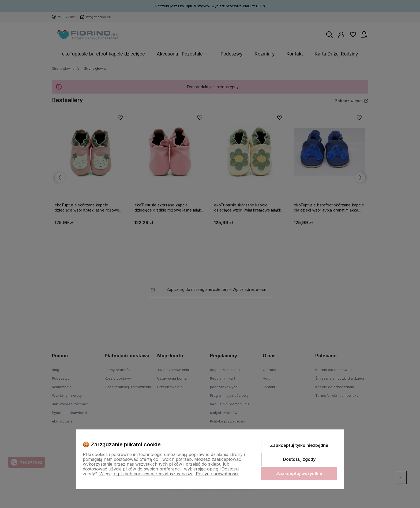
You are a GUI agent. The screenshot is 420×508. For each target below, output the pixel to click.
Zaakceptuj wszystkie (299, 473)
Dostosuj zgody (299, 459)
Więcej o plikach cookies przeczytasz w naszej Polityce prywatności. (169, 474)
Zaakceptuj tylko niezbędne (299, 445)
